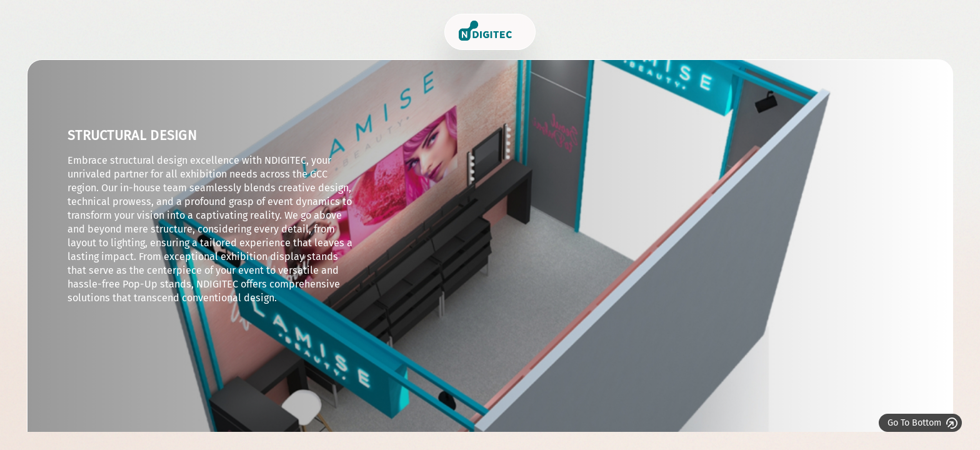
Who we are (719, 32)
